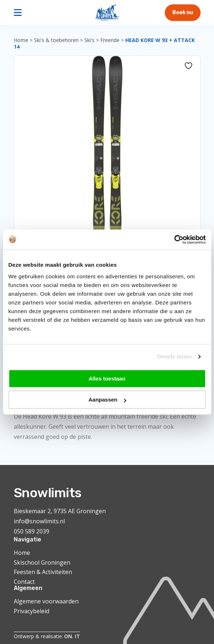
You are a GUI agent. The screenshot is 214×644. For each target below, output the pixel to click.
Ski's (89, 40)
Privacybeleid (32, 611)
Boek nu (183, 13)
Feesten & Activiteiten (43, 572)
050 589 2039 (32, 531)
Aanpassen (107, 400)
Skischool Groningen (42, 562)
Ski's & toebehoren (56, 40)
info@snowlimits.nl (39, 521)
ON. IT (72, 636)
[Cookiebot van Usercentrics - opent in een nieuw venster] (174, 240)
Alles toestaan (107, 379)
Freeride (110, 40)
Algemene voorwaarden (46, 601)
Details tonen (174, 356)
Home (21, 40)
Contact (24, 582)
